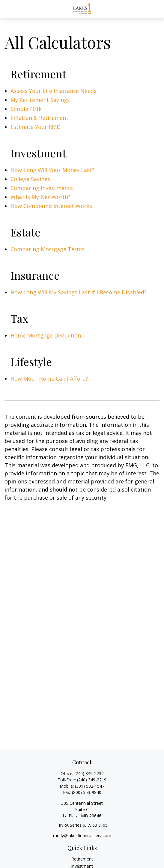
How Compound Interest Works (51, 206)
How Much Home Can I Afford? (49, 379)
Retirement (82, 859)
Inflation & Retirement (39, 118)
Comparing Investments (42, 188)
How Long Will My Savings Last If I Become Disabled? (79, 292)
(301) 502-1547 (90, 786)
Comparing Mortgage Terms (48, 249)
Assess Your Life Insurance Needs (54, 91)
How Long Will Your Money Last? (52, 170)
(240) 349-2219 (92, 780)
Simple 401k (26, 109)
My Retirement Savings (40, 100)
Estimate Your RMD (36, 127)
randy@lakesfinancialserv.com (82, 835)
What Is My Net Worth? (40, 197)
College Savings (30, 179)
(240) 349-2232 (89, 773)
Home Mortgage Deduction (46, 335)
